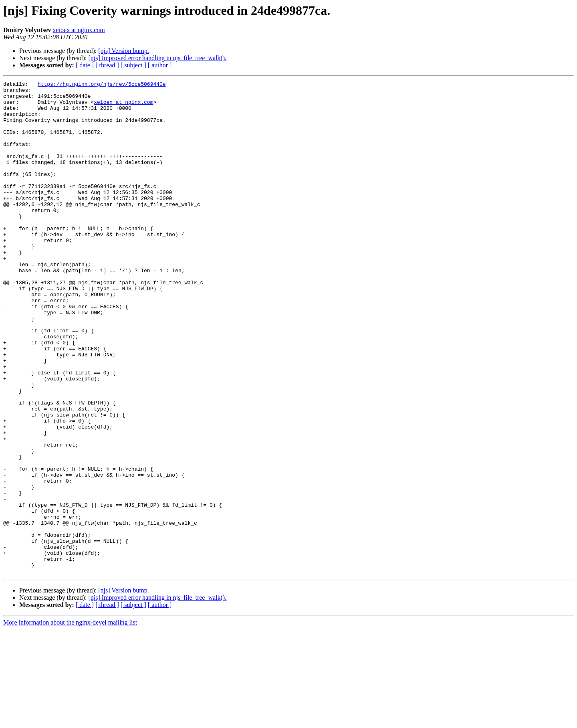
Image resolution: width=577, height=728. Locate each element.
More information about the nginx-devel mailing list (70, 721)
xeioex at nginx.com (79, 30)
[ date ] (85, 65)
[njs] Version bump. (123, 51)
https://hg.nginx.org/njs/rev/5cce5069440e (102, 85)
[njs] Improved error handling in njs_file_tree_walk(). (157, 58)
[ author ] (160, 65)
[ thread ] (107, 65)
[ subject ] (133, 65)
